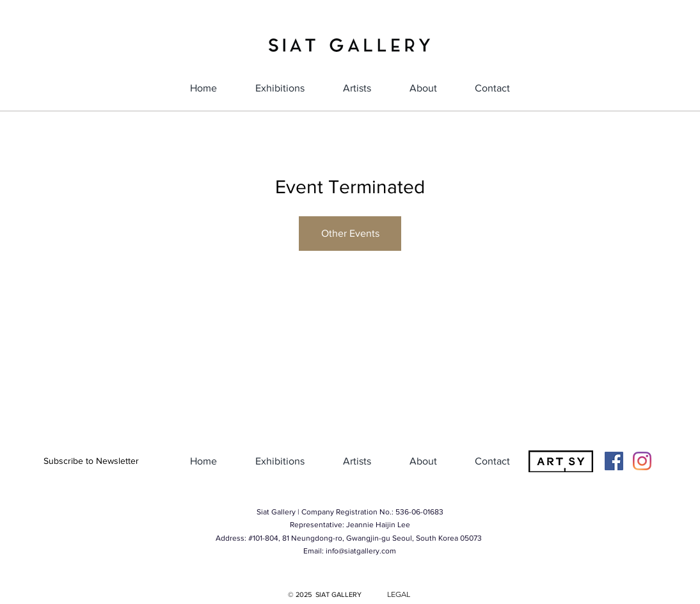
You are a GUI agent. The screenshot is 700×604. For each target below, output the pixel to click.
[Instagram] (642, 461)
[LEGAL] (399, 595)
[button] (91, 461)
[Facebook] (614, 461)
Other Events (350, 233)
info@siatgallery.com (361, 551)
